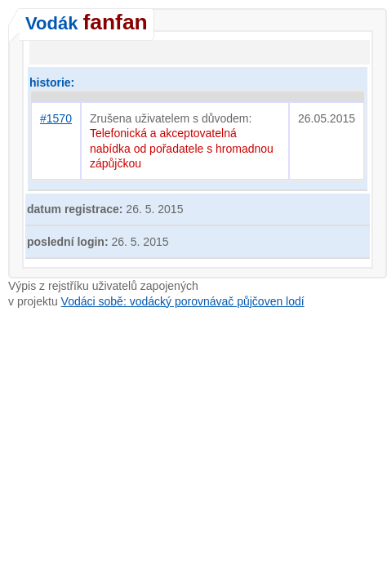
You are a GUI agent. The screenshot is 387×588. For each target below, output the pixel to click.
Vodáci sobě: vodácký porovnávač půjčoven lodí (183, 301)
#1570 (56, 118)
